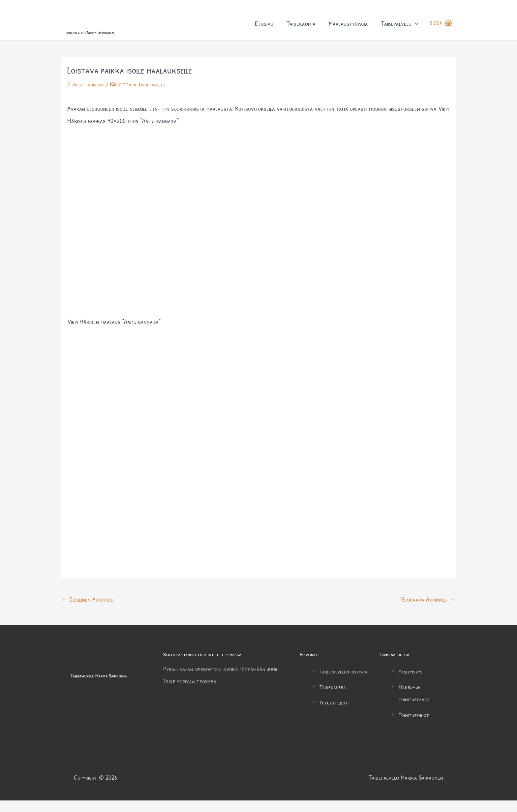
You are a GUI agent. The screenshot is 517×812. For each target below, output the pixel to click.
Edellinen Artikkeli (88, 611)
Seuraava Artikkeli (428, 611)
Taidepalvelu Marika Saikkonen (112, 42)
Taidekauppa (301, 29)
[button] (415, 29)
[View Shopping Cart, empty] (441, 29)
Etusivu (264, 29)
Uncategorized (90, 96)
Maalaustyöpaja (348, 29)
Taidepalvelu (400, 29)
